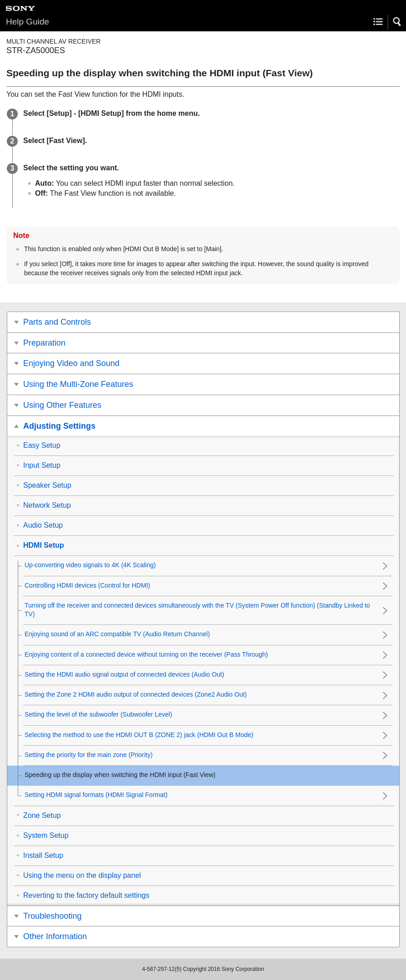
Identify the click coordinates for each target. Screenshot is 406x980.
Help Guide (28, 22)
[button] (397, 22)
